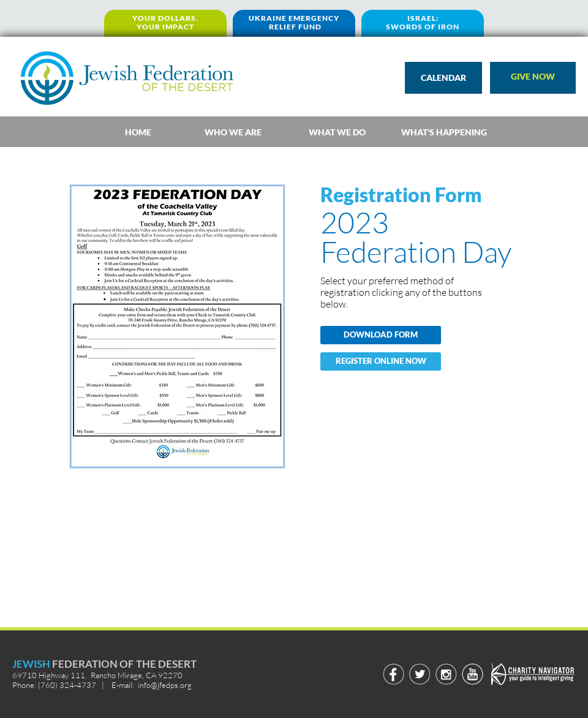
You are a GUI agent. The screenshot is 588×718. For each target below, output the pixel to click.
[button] (533, 78)
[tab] (138, 132)
